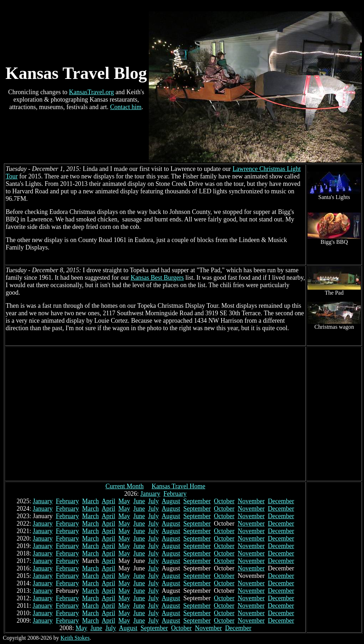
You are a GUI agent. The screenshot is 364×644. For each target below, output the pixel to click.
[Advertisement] (67, 414)
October (224, 501)
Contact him (126, 107)
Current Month (125, 486)
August (171, 501)
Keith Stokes (75, 638)
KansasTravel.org (91, 92)
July (153, 501)
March (90, 501)
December (281, 501)
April (108, 501)
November (251, 501)
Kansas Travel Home (178, 486)
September (197, 501)
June (139, 501)
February (175, 494)
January (150, 494)
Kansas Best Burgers (157, 278)
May (124, 501)
